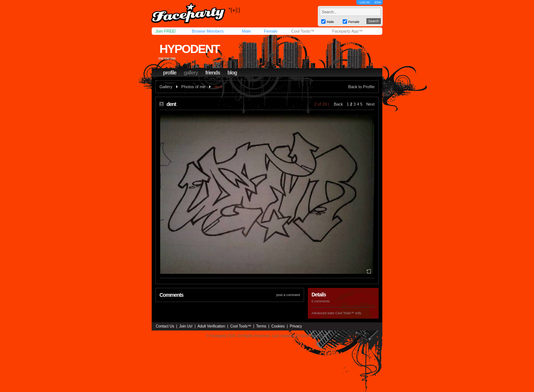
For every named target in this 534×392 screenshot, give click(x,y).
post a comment (288, 295)
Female (271, 31)
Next (370, 104)
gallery (191, 73)
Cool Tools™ (303, 31)
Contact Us (165, 326)
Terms (261, 326)
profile (170, 73)
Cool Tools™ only (348, 313)
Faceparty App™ (347, 31)
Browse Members (208, 31)
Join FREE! (166, 31)
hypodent (189, 49)
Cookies (278, 326)
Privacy (296, 326)
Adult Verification (211, 326)
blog (232, 73)
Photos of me (193, 87)
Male (246, 31)
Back (338, 104)
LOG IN (364, 2)
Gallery (166, 87)
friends (213, 73)
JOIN (378, 2)
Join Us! (186, 326)
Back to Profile (361, 87)
